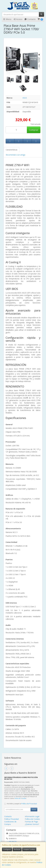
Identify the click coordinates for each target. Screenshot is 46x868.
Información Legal (32, 816)
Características (12, 150)
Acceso (18, 19)
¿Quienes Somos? (32, 824)
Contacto (30, 19)
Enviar (34, 809)
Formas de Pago (31, 822)
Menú (7, 19)
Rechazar (17, 849)
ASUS (25, 98)
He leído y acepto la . (22, 804)
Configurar (7, 849)
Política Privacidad (11, 819)
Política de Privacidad (20, 798)
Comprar (34, 130)
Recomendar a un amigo (16, 155)
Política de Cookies (32, 819)
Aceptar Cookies (29, 849)
